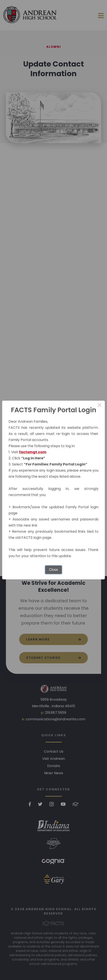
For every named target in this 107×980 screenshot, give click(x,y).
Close (54, 570)
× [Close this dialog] (100, 406)
